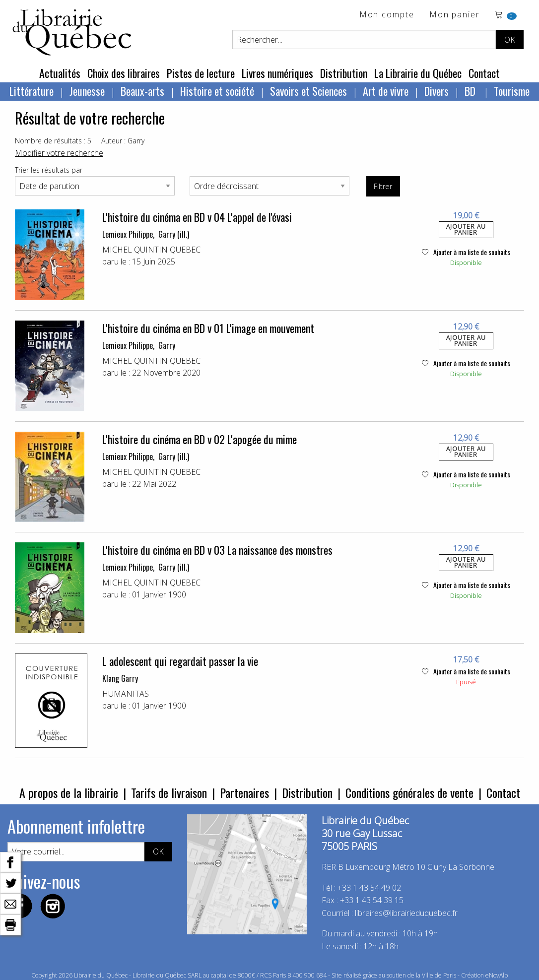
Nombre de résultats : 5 (53, 141)
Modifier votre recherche (59, 153)
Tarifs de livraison (169, 792)
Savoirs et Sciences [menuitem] (308, 91)
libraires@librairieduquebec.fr (406, 913)
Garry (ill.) (174, 234)
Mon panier (455, 15)
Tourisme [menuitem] (512, 91)
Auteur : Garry (123, 141)
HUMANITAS (126, 694)
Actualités (60, 73)
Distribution (344, 73)
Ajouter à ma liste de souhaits (466, 252)
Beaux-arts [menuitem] (142, 91)
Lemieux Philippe (128, 234)
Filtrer (383, 186)
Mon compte (387, 15)
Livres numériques (277, 73)
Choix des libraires (124, 73)
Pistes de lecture (201, 73)
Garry (167, 345)
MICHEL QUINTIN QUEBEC (151, 250)
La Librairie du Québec (418, 73)
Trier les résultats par (49, 170)
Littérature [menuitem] (32, 91)
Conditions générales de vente (409, 792)
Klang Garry (120, 678)
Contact (484, 73)
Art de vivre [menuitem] (386, 91)
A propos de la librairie (69, 792)
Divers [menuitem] (437, 91)
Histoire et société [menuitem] (217, 91)
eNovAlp (497, 975)
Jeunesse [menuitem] (87, 91)
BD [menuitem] (471, 91)
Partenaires (244, 792)
